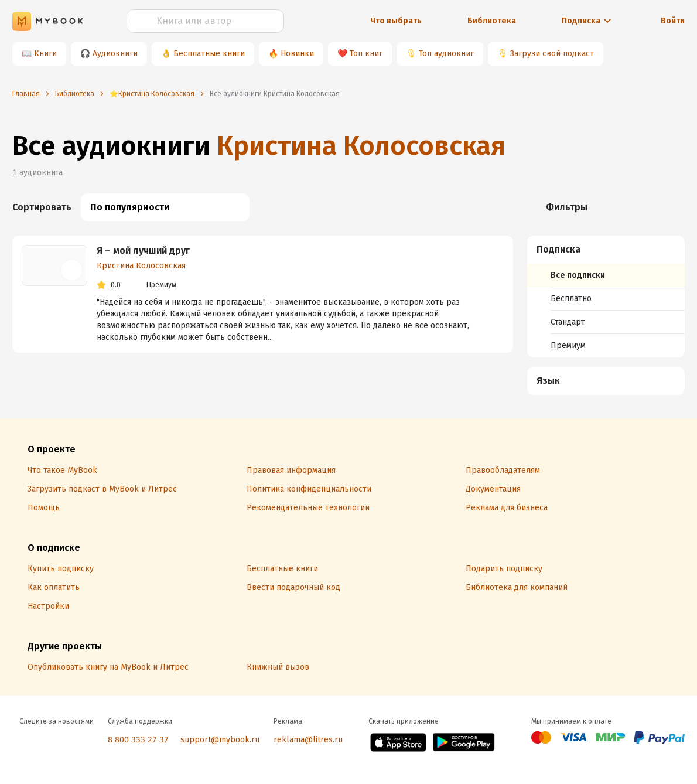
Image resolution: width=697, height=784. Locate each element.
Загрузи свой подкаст (552, 54)
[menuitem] (606, 296)
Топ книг (366, 54)
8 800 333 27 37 (138, 740)
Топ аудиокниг (446, 54)
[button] (606, 250)
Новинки (297, 54)
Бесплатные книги (209, 54)
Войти (673, 21)
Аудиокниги (115, 54)
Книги (45, 54)
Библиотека (492, 21)
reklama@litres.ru (308, 740)
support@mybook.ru (220, 740)
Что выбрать (396, 21)
